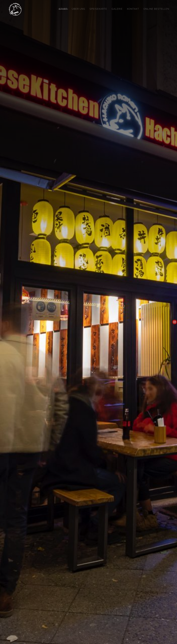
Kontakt (133, 9)
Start (63, 9)
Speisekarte (98, 9)
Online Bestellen (156, 9)
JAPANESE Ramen (89, 611)
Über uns (78, 9)
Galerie (117, 9)
